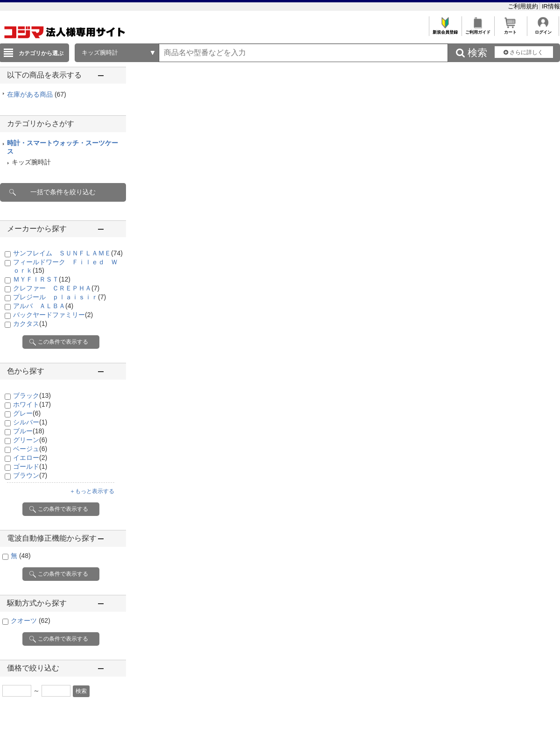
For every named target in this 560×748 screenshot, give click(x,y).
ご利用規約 (524, 6)
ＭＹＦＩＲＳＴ (42, 279)
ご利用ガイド (478, 30)
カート (510, 30)
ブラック (32, 395)
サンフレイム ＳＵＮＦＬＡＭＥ (68, 253)
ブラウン (30, 475)
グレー (27, 413)
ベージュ (30, 449)
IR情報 (551, 6)
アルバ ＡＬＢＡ (43, 306)
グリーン (30, 440)
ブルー (29, 431)
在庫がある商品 (37, 94)
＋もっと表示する (92, 491)
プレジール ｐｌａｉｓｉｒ (59, 297)
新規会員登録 (445, 30)
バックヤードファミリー (53, 315)
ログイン (543, 30)
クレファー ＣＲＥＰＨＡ (56, 288)
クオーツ (31, 621)
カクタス (30, 324)
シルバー (30, 422)
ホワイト (32, 404)
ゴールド (30, 466)
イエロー (30, 458)
